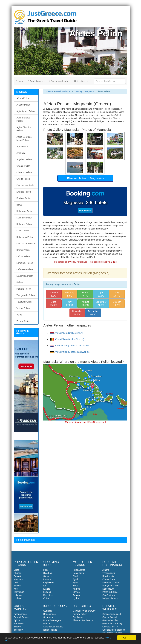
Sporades (48, 617)
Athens (106, 570)
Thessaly (78, 91)
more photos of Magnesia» (85, 178)
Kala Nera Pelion (25, 211)
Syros (76, 582)
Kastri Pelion (23, 231)
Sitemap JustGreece (83, 620)
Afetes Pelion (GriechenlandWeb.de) (70, 352)
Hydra (76, 598)
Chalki (76, 576)
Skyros (76, 592)
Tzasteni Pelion (24, 302)
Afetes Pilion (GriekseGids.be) (67, 339)
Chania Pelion (23, 166)
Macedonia (19, 623)
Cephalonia (49, 582)
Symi (75, 579)
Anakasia (21, 153)
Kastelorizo (78, 573)
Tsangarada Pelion (26, 295)
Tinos (76, 586)
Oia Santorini (109, 595)
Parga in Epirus (110, 592)
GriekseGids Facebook (114, 630)
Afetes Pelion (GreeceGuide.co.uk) (69, 346)
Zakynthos (19, 592)
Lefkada (18, 595)
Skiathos (48, 573)
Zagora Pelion (23, 321)
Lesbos (17, 598)
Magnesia (90, 91)
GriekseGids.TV (110, 627)
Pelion (20, 282)
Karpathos (48, 595)
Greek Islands (36, 81)
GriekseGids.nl (110, 617)
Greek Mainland (59, 81)
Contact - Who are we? (84, 611)
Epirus (17, 620)
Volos (19, 315)
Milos (46, 570)
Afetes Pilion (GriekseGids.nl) (67, 333)
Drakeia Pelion (24, 192)
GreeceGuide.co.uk (112, 614)
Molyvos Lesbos (110, 598)
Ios (45, 586)
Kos (16, 589)
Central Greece (21, 617)
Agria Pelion (23, 147)
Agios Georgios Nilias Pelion (24, 138)
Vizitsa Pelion (23, 308)
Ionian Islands (50, 630)
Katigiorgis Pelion (25, 237)
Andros (76, 589)
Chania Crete (109, 579)
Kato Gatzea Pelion (26, 244)
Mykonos (18, 579)
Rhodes (18, 573)
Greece (49, 91)
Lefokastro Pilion (25, 269)
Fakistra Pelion (24, 198)
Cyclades (48, 611)
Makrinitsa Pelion (25, 276)
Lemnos (47, 579)
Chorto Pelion (23, 179)
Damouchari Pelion (26, 185)
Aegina (76, 595)
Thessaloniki (109, 573)
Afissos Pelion (23, 105)
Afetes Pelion (23, 98)
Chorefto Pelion (24, 172)
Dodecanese (50, 614)
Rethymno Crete (110, 586)
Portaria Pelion (24, 289)
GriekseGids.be (110, 620)
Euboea (47, 592)
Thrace (17, 627)
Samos (17, 586)
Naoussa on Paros (111, 582)
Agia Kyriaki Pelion (26, 111)
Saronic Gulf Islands (53, 627)
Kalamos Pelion (24, 224)
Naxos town (108, 589)
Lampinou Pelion (25, 263)
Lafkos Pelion (23, 256)
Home (20, 81)
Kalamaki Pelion (24, 218)
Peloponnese (20, 614)
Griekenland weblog (112, 623)
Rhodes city (108, 576)
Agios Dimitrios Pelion (24, 129)
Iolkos (19, 205)
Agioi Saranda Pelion (23, 119)
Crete (17, 570)
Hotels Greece (81, 81)
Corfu (17, 582)
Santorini (18, 576)
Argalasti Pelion (24, 159)
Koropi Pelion (23, 250)
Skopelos (48, 576)
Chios (46, 598)
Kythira (47, 589)
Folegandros (79, 570)
